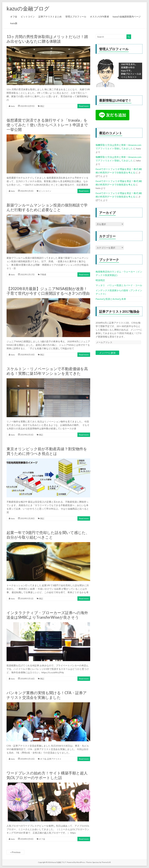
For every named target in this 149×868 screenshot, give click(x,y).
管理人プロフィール (76, 16)
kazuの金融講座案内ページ (127, 16)
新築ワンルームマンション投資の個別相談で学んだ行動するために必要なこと (47, 207)
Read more (84, 106)
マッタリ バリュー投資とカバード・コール (119, 285)
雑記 (42, 106)
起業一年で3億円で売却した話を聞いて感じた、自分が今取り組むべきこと (48, 535)
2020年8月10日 (28, 355)
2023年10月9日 (28, 106)
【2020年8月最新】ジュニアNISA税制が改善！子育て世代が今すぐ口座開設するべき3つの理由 (48, 291)
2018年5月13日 (28, 759)
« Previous (15, 852)
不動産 (43, 274)
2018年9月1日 (27, 598)
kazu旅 (14, 23)
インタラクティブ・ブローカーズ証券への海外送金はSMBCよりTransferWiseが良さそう (47, 615)
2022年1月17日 (28, 274)
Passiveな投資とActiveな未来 (111, 299)
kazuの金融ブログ (28, 8)
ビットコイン (28, 16)
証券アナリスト (54, 759)
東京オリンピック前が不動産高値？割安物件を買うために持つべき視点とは (47, 451)
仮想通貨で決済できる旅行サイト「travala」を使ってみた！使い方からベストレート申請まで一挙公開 (47, 125)
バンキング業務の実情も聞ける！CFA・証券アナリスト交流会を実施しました (47, 695)
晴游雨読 (100, 280)
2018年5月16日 (28, 679)
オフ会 (14, 16)
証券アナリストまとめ (50, 16)
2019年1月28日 (28, 518)
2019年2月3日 (27, 435)
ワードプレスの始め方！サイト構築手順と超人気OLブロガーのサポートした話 (47, 775)
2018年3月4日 (27, 839)
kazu (13, 106)
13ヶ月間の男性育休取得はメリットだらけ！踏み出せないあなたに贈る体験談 (47, 39)
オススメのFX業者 (99, 16)
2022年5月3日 (27, 191)
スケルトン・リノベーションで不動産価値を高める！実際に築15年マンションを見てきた (47, 371)
